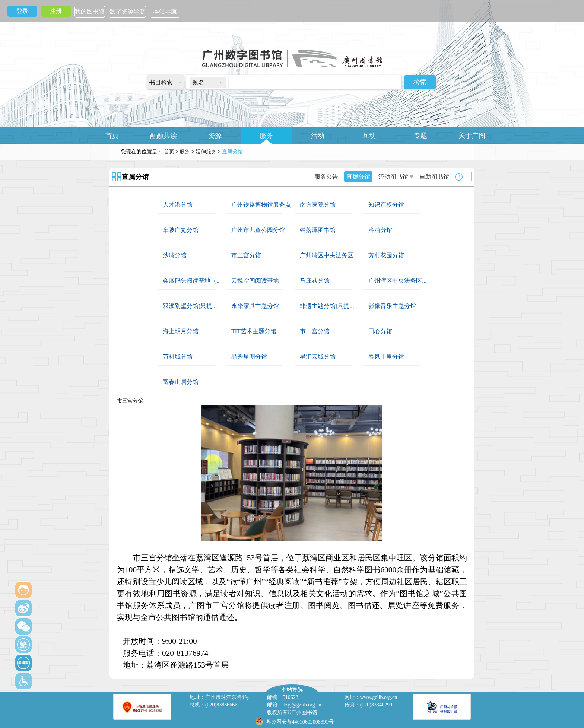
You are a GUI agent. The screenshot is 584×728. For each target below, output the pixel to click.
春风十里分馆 (386, 357)
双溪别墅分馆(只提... (190, 306)
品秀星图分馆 (249, 357)
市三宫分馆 (246, 255)
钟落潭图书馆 (318, 230)
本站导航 (165, 11)
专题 (420, 136)
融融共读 (164, 136)
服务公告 (326, 177)
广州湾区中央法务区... (329, 255)
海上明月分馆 (181, 331)
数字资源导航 (127, 11)
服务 (266, 136)
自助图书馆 (434, 177)
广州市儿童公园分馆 (258, 230)
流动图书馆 (393, 177)
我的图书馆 (90, 11)
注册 (56, 11)
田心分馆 (380, 331)
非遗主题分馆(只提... (327, 306)
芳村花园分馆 (386, 255)
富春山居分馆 (181, 382)
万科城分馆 (178, 357)
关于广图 (472, 136)
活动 (318, 136)
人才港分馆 (178, 205)
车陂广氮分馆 (181, 230)
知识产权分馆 (386, 205)
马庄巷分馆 (315, 281)
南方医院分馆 (318, 205)
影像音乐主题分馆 (392, 306)
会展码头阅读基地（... (192, 281)
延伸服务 (206, 152)
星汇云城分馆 (318, 357)
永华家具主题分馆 (255, 306)
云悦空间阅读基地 (255, 281)
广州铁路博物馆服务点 (261, 205)
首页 (112, 136)
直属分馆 (135, 177)
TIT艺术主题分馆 (254, 331)
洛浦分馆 (380, 230)
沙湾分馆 (175, 255)
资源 (215, 136)
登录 (22, 11)
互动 (369, 136)
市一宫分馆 (315, 331)
